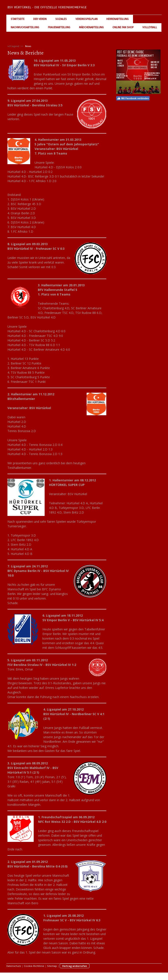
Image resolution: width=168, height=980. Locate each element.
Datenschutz (14, 966)
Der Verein (40, 19)
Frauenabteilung (59, 27)
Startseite (18, 19)
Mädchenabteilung (91, 27)
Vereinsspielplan (87, 19)
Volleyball (150, 27)
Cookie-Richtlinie (34, 966)
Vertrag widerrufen (75, 966)
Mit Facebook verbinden (133, 98)
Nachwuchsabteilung (25, 27)
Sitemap (52, 966)
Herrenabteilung (117, 19)
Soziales (61, 19)
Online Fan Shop (123, 27)
